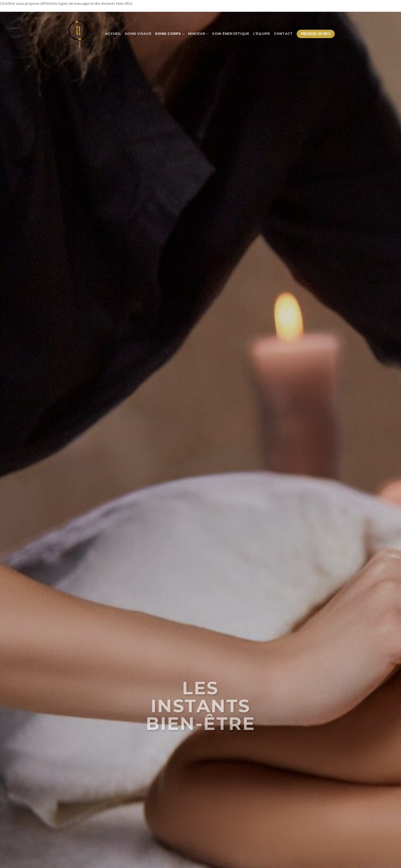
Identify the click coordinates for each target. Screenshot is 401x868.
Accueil (113, 34)
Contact (283, 34)
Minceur (198, 34)
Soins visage (138, 34)
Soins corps (170, 34)
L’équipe (262, 34)
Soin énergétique (231, 34)
